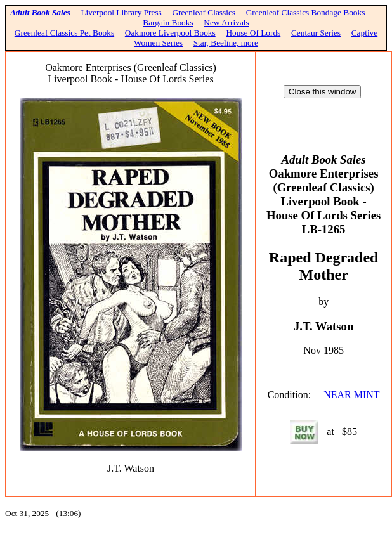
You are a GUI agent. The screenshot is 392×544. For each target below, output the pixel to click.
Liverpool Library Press (121, 12)
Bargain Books (168, 23)
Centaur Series (316, 33)
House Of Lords (253, 33)
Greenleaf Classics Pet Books (64, 33)
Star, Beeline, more (226, 43)
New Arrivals (226, 23)
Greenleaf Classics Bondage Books (306, 12)
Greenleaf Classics (204, 12)
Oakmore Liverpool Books (170, 33)
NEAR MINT (351, 395)
